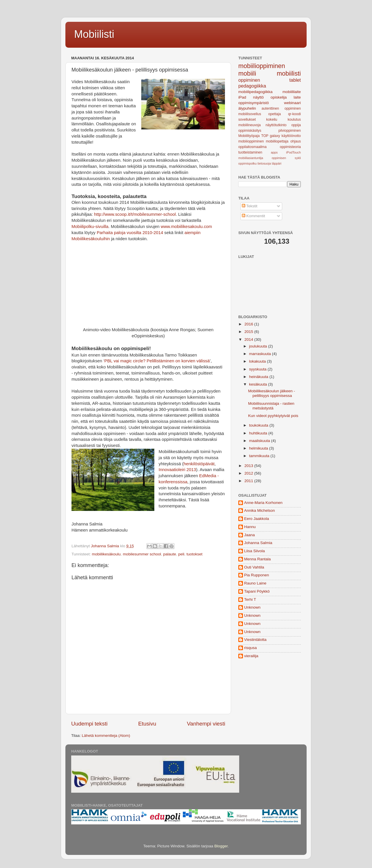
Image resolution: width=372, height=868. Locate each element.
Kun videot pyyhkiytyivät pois (273, 416)
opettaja (274, 114)
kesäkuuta (259, 384)
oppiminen (249, 80)
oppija (296, 125)
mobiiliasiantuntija (251, 158)
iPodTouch (294, 152)
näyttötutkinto (276, 125)
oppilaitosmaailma (252, 147)
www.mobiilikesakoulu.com (186, 227)
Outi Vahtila (254, 567)
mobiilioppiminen (262, 66)
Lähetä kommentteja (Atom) (106, 736)
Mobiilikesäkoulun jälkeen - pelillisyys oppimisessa (272, 393)
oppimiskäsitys (250, 131)
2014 (249, 339)
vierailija (251, 656)
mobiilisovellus (250, 114)
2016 (249, 324)
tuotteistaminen (250, 152)
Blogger (221, 846)
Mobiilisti (94, 34)
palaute (169, 554)
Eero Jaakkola (257, 519)
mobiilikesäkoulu (106, 554)
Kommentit (253, 216)
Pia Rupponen (257, 575)
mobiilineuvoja (250, 125)
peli (181, 554)
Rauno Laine (255, 583)
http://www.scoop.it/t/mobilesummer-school (135, 214)
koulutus (294, 120)
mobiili (247, 73)
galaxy (275, 136)
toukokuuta (259, 425)
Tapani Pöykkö (257, 591)
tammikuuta (260, 456)
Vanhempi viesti (206, 724)
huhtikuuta (259, 433)
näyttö (259, 97)
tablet (295, 80)
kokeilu (272, 120)
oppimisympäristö (254, 103)
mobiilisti (289, 73)
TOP (265, 136)
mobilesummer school (142, 554)
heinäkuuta (259, 377)
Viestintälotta (255, 640)
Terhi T (250, 599)
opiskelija (279, 97)
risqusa (251, 648)
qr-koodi (294, 114)
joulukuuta (259, 346)
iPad (242, 97)
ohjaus (296, 141)
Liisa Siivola (254, 551)
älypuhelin (247, 108)
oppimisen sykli (286, 158)
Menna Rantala (257, 559)
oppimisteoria (290, 147)
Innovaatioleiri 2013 (177, 470)
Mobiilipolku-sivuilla (90, 227)
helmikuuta (259, 448)
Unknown (252, 607)
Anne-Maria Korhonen (263, 503)
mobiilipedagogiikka (255, 92)
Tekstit (250, 206)
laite (297, 97)
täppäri (277, 163)
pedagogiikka (252, 86)
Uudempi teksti (89, 724)
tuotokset (195, 554)
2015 (249, 332)
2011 (249, 481)
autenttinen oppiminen (281, 108)
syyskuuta (258, 369)
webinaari (292, 103)
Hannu (250, 527)
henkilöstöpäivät (199, 464)
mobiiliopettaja (277, 141)
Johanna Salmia (258, 543)
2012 (249, 473)
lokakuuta (258, 361)
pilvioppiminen (290, 131)
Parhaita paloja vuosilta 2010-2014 (130, 233)
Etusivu (147, 724)
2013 (249, 466)
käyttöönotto (291, 136)
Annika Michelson (260, 510)
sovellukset (247, 120)
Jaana (250, 535)
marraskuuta (261, 354)
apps (274, 152)
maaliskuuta (260, 441)
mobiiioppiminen (251, 141)
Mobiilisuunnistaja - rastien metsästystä (271, 406)
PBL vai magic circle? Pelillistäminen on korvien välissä (157, 361)
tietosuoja (264, 163)
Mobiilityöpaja (249, 136)
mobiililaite (292, 92)
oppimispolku (247, 163)
